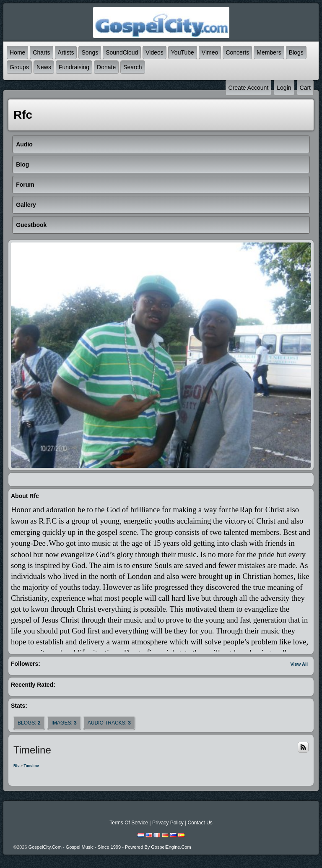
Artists (66, 52)
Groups (19, 67)
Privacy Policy (168, 823)
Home (17, 52)
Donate (106, 67)
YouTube (183, 52)
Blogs (296, 52)
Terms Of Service (129, 823)
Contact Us (200, 823)
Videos (155, 52)
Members (269, 52)
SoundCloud (122, 52)
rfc (17, 766)
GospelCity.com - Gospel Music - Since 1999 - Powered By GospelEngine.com (110, 847)
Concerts (237, 52)
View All (299, 664)
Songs (90, 52)
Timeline (31, 766)
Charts (41, 52)
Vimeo (210, 52)
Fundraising (74, 67)
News (44, 67)
